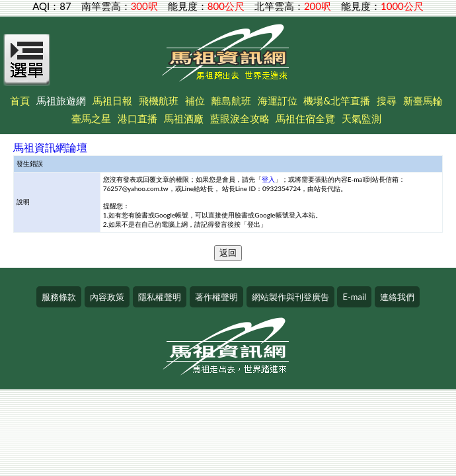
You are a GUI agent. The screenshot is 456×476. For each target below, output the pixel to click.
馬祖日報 (112, 100)
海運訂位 (278, 100)
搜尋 (387, 100)
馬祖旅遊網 (61, 100)
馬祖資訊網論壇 (50, 147)
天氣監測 (361, 118)
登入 (268, 179)
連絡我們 (397, 297)
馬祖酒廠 (184, 118)
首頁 (20, 100)
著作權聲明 (216, 297)
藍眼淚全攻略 (240, 118)
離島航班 (231, 100)
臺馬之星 (91, 118)
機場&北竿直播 (337, 100)
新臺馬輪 (423, 100)
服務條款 (59, 297)
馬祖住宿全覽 (305, 118)
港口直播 (137, 118)
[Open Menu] (27, 67)
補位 (195, 100)
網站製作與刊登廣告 (290, 297)
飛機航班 (159, 100)
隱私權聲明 (160, 297)
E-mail (354, 297)
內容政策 (107, 297)
